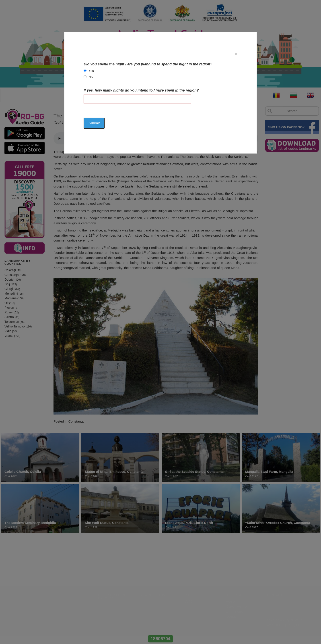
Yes (91, 71)
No (91, 77)
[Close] (236, 54)
